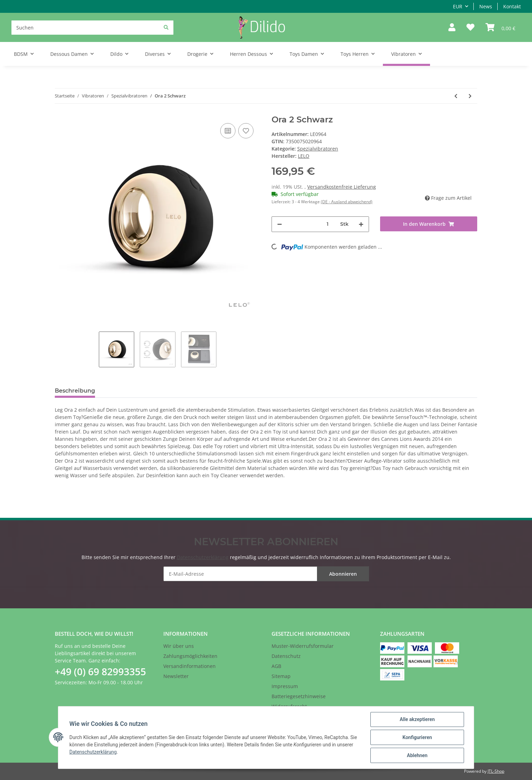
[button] (452, 28)
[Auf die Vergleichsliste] (228, 131)
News (486, 6)
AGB (276, 666)
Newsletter (176, 676)
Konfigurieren (417, 737)
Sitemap (281, 676)
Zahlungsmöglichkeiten (190, 656)
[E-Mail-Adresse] (266, 574)
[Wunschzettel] (470, 28)
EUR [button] (458, 6)
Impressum (285, 686)
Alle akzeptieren (417, 719)
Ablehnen (417, 755)
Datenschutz (286, 656)
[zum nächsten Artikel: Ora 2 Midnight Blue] (470, 96)
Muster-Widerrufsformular (303, 646)
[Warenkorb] (500, 28)
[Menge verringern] (280, 224)
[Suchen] (92, 28)
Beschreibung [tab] (75, 391)
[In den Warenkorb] (429, 224)
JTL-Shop (496, 771)
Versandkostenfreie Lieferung (342, 187)
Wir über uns (179, 646)
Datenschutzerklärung (203, 557)
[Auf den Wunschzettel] (246, 131)
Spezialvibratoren (318, 149)
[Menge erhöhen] (361, 224)
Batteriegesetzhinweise (299, 696)
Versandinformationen (190, 666)
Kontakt (512, 6)
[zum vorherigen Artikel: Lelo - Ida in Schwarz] (456, 96)
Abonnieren (343, 574)
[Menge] (328, 224)
